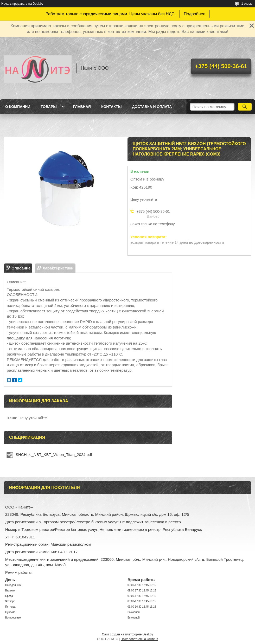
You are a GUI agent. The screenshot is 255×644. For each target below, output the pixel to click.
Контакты (111, 107)
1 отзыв (247, 4)
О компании (18, 107)
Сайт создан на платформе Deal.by (128, 634)
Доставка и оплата (152, 107)
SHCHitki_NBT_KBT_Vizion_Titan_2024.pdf (54, 455)
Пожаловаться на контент (139, 639)
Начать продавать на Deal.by (22, 4)
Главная (82, 107)
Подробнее (195, 14)
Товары (49, 107)
